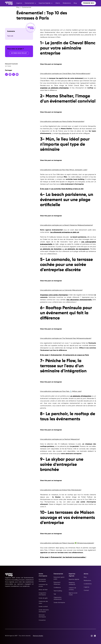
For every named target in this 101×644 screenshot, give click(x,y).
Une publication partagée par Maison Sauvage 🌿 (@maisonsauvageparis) (67, 543)
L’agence (19, 3)
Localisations (88, 584)
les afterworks (64, 133)
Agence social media (73, 594)
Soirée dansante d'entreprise (44, 611)
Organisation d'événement (58, 598)
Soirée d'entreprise (59, 603)
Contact (86, 590)
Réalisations (67, 3)
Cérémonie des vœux (43, 602)
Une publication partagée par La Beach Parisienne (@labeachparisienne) (66, 225)
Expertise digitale (74, 579)
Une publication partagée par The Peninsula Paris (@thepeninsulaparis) (66, 338)
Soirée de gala (43, 598)
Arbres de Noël (43, 590)
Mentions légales (38, 636)
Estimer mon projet (19, 53)
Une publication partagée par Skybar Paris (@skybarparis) (61, 490)
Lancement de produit (43, 585)
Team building (58, 591)
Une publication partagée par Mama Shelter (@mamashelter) (62, 122)
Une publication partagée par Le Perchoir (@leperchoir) (60, 439)
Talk (55, 594)
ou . (65, 249)
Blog (75, 3)
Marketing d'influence (72, 584)
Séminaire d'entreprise (42, 616)
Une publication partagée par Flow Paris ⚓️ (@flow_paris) (61, 391)
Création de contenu (72, 589)
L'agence (86, 587)
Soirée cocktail (43, 607)
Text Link (10, 36)
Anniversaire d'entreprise (42, 580)
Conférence (57, 588)
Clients (58, 3)
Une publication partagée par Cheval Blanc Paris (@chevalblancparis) (65, 74)
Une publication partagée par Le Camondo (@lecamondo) (61, 290)
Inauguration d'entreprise (42, 594)
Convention (42, 620)
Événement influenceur (57, 583)
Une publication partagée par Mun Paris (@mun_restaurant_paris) (64, 170)
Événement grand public (59, 578)
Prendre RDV (89, 3)
